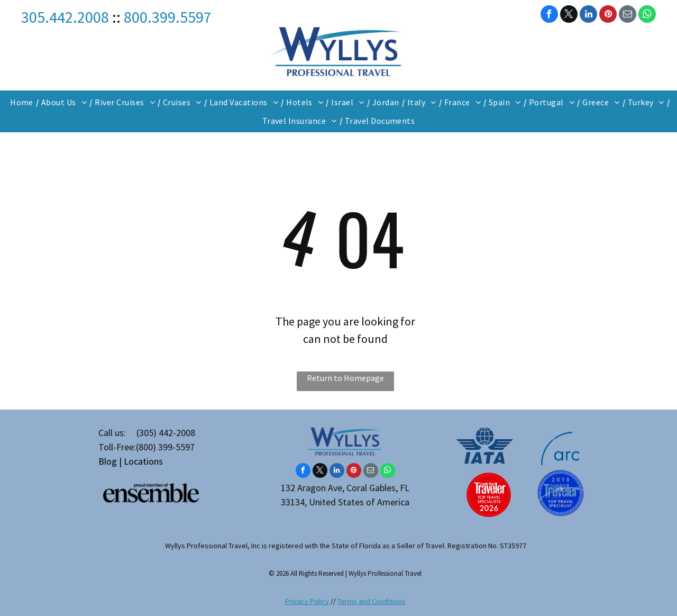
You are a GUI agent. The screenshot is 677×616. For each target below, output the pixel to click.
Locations (143, 461)
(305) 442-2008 (166, 433)
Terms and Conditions (372, 601)
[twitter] (569, 15)
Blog (108, 461)
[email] (628, 15)
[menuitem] (23, 102)
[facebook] (549, 15)
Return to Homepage (345, 378)
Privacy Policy (307, 601)
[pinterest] (608, 15)
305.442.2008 (65, 17)
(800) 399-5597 (165, 447)
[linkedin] (588, 15)
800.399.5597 (168, 17)
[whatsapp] (647, 15)
